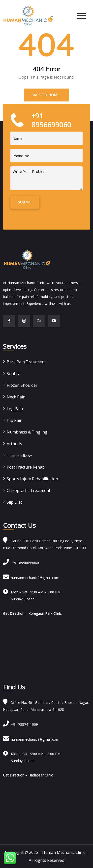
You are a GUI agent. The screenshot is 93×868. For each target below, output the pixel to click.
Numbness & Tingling (27, 432)
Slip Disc (14, 502)
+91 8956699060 (21, 563)
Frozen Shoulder (22, 385)
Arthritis (14, 444)
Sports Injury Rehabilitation (32, 479)
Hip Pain (15, 420)
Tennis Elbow (19, 455)
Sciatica (14, 374)
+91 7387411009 (20, 724)
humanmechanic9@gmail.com (31, 578)
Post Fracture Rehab (26, 467)
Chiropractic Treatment (29, 490)
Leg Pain (15, 409)
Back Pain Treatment (26, 362)
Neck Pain (16, 397)
